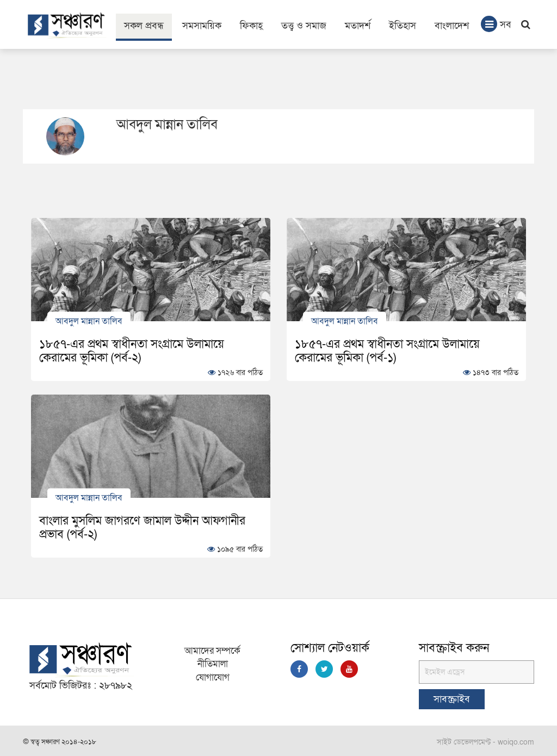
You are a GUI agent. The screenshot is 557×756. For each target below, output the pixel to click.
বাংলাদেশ (452, 26)
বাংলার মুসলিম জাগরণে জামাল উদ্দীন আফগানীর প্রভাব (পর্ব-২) (142, 527)
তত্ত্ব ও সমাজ (304, 26)
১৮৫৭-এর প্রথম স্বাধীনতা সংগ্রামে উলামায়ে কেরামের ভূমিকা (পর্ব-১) (387, 351)
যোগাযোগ (213, 677)
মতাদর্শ (358, 26)
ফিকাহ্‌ (251, 26)
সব (496, 24)
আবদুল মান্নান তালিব (89, 321)
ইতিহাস (403, 26)
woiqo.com (516, 742)
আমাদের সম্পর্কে (212, 651)
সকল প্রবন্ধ (144, 26)
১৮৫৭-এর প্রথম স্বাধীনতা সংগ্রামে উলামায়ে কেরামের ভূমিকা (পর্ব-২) (132, 351)
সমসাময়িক (202, 26)
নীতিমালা (213, 664)
